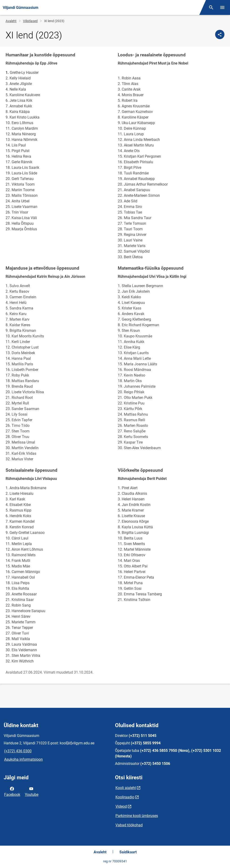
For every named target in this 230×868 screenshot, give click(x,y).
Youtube (32, 791)
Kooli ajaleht (126, 788)
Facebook (12, 791)
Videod (121, 806)
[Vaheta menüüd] (222, 7)
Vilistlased (30, 21)
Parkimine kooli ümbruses (137, 816)
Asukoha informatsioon (23, 759)
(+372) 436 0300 (18, 751)
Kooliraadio (125, 797)
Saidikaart (128, 852)
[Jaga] (220, 34)
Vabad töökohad (129, 825)
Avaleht (11, 21)
